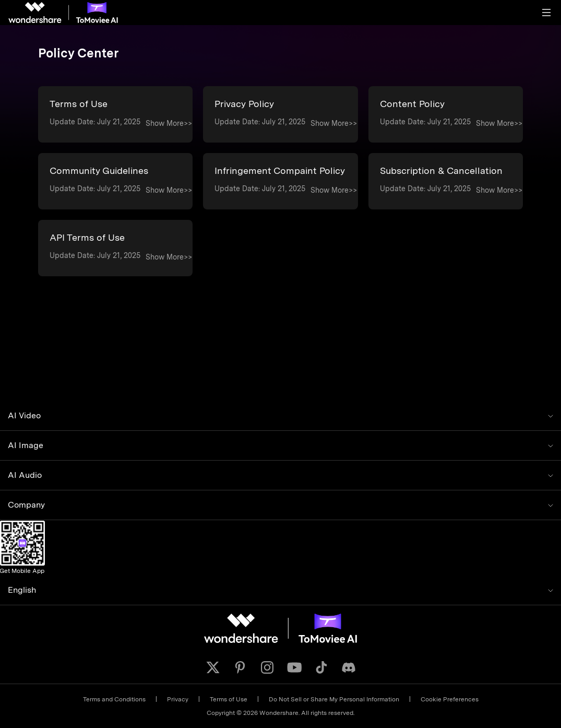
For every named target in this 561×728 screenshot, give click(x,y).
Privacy (178, 699)
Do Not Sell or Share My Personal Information (334, 699)
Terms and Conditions (114, 699)
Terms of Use (229, 699)
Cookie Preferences (450, 699)
